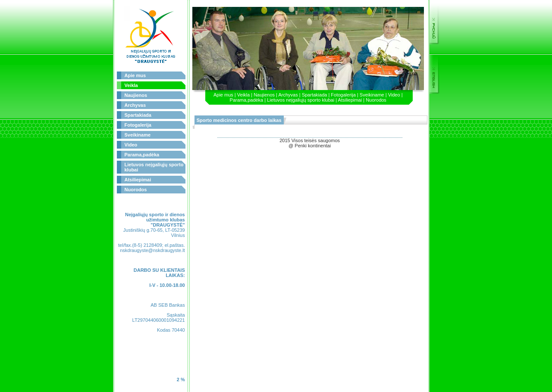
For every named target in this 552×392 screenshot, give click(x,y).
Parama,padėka (142, 155)
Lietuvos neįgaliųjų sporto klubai (301, 100)
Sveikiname (138, 135)
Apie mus (135, 75)
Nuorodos (136, 190)
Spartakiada (138, 115)
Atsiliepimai (138, 180)
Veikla (131, 85)
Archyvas (135, 105)
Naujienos (136, 95)
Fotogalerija (138, 125)
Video (131, 145)
